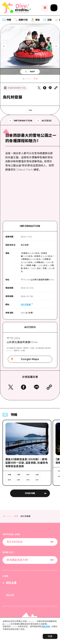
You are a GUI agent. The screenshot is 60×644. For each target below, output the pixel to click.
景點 (36, 79)
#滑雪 (30, 110)
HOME (29, 79)
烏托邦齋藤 (26, 304)
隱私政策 (46, 626)
